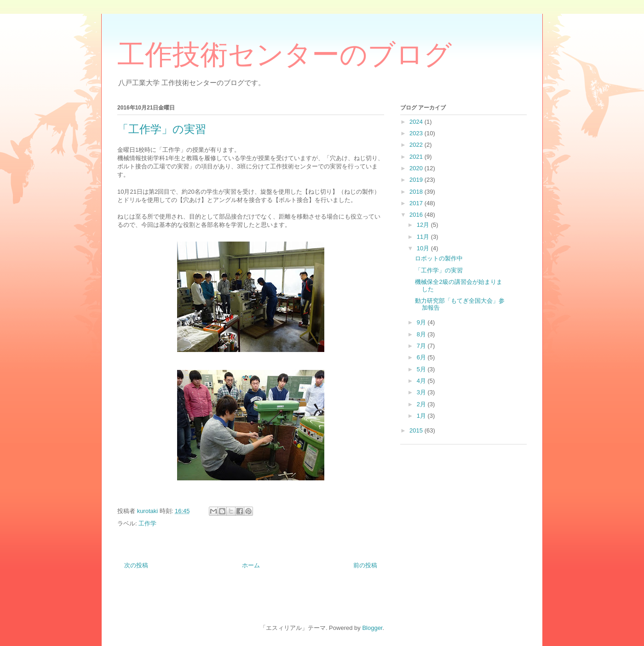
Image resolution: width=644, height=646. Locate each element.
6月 (422, 357)
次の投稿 (136, 565)
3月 (422, 392)
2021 (417, 157)
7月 (422, 346)
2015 (417, 430)
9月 (422, 322)
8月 (422, 334)
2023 (417, 133)
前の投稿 (365, 565)
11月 (424, 237)
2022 (417, 145)
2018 (417, 192)
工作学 (147, 523)
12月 (424, 225)
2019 (417, 180)
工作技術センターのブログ (285, 55)
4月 (422, 381)
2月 (422, 404)
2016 (417, 215)
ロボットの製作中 (439, 258)
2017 (417, 203)
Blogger (372, 628)
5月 (422, 369)
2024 (417, 122)
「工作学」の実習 (439, 270)
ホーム (251, 565)
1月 (422, 416)
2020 (417, 168)
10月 (424, 248)
